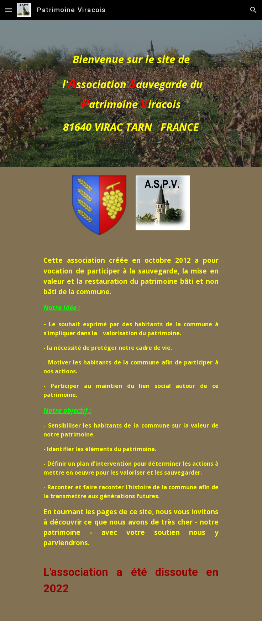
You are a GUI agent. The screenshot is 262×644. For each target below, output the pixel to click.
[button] (9, 10)
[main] (131, 93)
